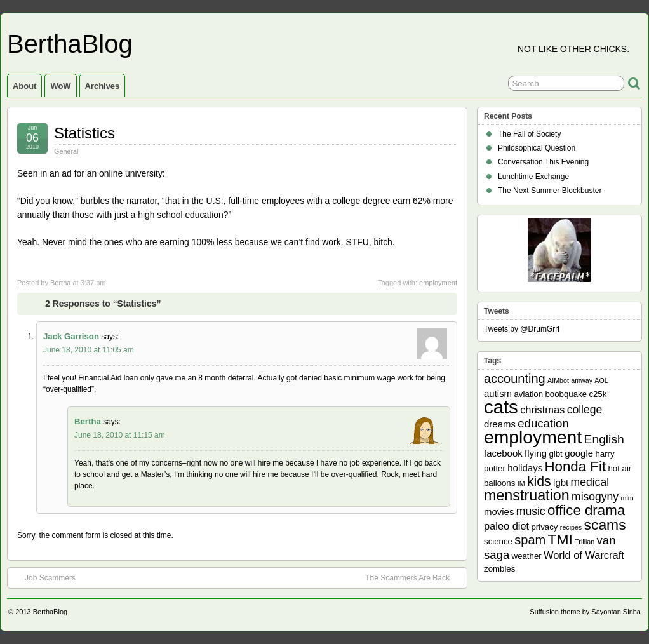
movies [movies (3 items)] (499, 512)
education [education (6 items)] (543, 423)
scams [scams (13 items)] (605, 525)
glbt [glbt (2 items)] (555, 454)
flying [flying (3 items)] (536, 453)
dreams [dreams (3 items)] (500, 424)
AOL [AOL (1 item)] (601, 380)
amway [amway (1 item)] (582, 380)
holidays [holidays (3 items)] (525, 468)
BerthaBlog (70, 44)
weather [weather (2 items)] (527, 556)
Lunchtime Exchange (533, 177)
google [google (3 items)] (579, 453)
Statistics (84, 133)
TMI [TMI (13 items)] (560, 539)
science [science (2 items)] (498, 541)
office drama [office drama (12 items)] (586, 510)
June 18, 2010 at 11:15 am (120, 435)
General (66, 151)
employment (438, 283)
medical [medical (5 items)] (590, 482)
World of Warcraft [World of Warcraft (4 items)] (584, 555)
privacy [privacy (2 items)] (545, 527)
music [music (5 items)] (531, 511)
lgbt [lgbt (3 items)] (561, 482)
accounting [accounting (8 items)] (515, 379)
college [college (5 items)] (585, 410)
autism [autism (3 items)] (498, 393)
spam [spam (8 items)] (530, 540)
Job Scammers (44, 577)
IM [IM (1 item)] (521, 483)
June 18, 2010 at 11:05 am (89, 350)
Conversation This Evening (543, 162)
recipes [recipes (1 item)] (571, 527)
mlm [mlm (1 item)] (627, 498)
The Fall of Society (529, 134)
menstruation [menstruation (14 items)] (527, 495)
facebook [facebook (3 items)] (503, 453)
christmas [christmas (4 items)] (542, 410)
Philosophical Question (537, 148)
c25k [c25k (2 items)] (598, 394)
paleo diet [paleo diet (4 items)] (506, 526)
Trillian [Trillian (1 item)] (585, 542)
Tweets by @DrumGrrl (522, 329)
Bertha (60, 283)
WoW (60, 86)
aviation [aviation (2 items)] (528, 394)
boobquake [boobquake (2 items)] (566, 394)
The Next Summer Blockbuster (550, 191)
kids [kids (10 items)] (539, 481)
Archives (103, 86)
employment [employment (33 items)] (533, 437)
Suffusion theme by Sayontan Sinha (585, 612)
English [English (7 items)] (604, 439)
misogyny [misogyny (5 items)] (595, 497)
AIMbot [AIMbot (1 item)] (558, 380)
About (24, 86)
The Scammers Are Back (414, 577)
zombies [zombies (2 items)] (499, 569)
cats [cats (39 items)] (501, 407)
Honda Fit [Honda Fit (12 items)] (576, 466)
